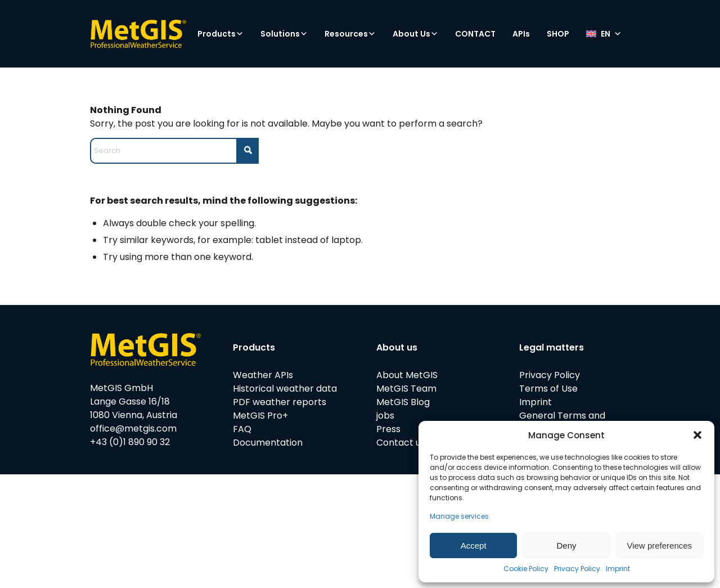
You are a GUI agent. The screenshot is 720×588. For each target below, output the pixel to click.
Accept (474, 546)
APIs (521, 34)
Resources (350, 34)
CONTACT (475, 34)
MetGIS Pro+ (260, 416)
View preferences (660, 546)
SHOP (558, 34)
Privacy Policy (577, 569)
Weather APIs (263, 375)
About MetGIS (407, 375)
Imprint (618, 569)
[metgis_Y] (138, 34)
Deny (566, 546)
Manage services (459, 516)
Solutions (284, 34)
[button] (697, 435)
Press (388, 429)
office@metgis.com (133, 428)
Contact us (401, 443)
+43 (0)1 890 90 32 (130, 442)
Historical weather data (285, 389)
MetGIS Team (406, 389)
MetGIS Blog (403, 402)
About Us (415, 34)
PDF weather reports (280, 402)
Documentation (268, 443)
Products (220, 34)
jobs (385, 416)
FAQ (242, 429)
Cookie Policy (526, 569)
